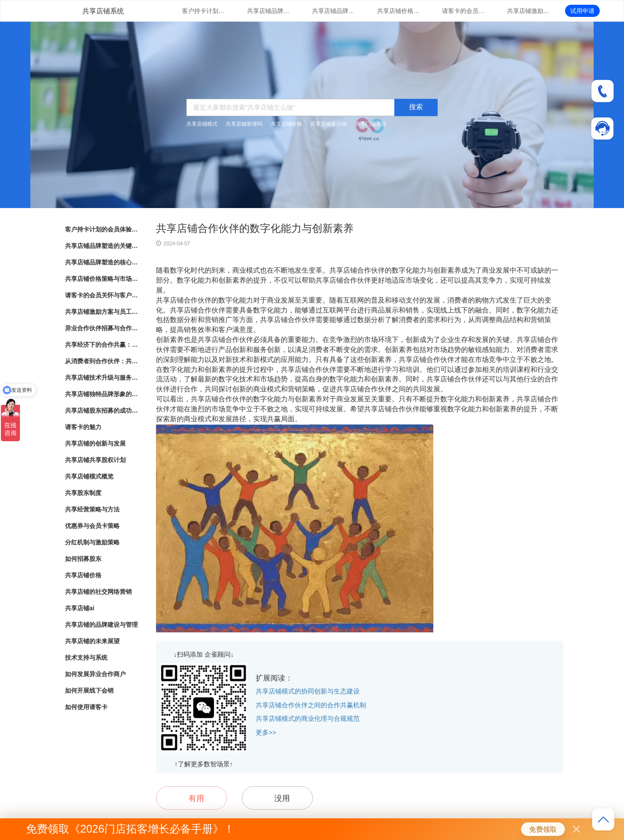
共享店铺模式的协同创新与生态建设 (308, 691)
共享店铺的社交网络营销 (98, 592)
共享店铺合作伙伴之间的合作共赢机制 (311, 705)
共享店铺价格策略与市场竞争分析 (399, 11)
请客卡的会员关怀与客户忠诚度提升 (464, 11)
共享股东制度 (83, 493)
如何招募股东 (83, 559)
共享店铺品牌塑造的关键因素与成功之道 (269, 11)
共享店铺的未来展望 (92, 641)
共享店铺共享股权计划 (95, 460)
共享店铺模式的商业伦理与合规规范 (308, 718)
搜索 (416, 107)
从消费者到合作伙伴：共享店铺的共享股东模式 (102, 361)
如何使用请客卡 (86, 707)
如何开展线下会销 (89, 690)
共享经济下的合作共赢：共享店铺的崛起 (102, 345)
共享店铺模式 (202, 124)
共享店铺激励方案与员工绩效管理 (529, 11)
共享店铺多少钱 (328, 124)
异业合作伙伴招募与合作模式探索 (102, 328)
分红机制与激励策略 (92, 542)
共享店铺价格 (286, 124)
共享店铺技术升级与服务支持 (102, 378)
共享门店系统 (371, 124)
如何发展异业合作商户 (95, 674)
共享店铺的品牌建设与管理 (101, 625)
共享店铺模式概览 (89, 476)
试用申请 (582, 11)
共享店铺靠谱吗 (244, 124)
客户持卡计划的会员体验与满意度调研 (204, 11)
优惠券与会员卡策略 (92, 526)
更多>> (266, 732)
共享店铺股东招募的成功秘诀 (102, 410)
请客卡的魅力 (83, 427)
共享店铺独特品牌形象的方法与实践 (102, 394)
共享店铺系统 (103, 11)
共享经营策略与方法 (92, 509)
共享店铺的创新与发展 (95, 443)
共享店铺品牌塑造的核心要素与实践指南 (334, 11)
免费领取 (543, 829)
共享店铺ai (80, 608)
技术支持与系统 (86, 658)
